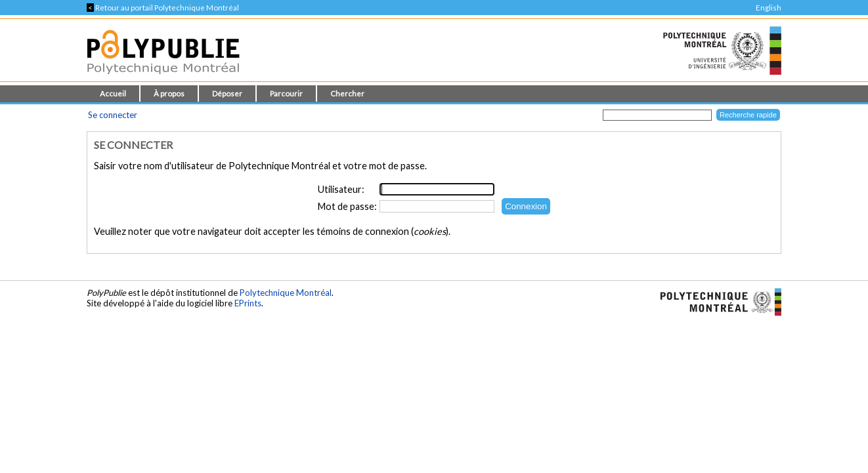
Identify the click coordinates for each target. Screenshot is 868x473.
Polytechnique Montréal (286, 293)
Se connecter (113, 115)
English (769, 8)
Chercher (347, 93)
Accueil (113, 93)
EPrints (248, 303)
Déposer (227, 93)
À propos (169, 93)
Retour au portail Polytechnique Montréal (163, 8)
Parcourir (286, 93)
